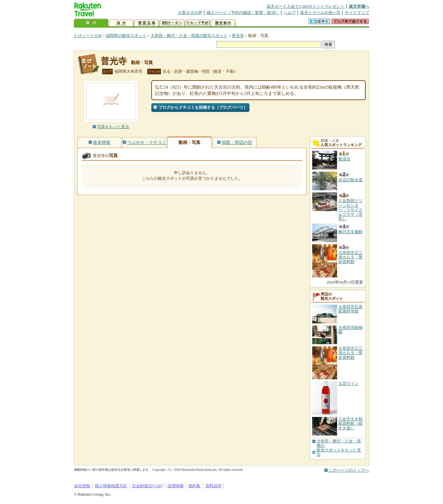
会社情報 (82, 486)
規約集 (194, 486)
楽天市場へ (359, 6)
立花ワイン (348, 384)
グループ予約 (198, 23)
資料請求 (213, 486)
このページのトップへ (349, 470)
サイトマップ (357, 13)
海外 (121, 23)
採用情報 (176, 486)
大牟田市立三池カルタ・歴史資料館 (350, 353)
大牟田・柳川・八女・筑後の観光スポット (189, 36)
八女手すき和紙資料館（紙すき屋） (350, 423)
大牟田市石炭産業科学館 (350, 309)
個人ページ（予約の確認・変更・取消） (243, 13)
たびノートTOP (88, 36)
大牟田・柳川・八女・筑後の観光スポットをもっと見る (339, 448)
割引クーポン (172, 23)
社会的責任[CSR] (147, 486)
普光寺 (238, 36)
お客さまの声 (190, 13)
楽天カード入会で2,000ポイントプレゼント (306, 6)
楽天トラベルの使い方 (320, 13)
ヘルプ (290, 13)
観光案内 (223, 23)
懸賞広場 (147, 23)
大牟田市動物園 (350, 330)
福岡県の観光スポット (126, 36)
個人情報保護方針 (111, 486)
